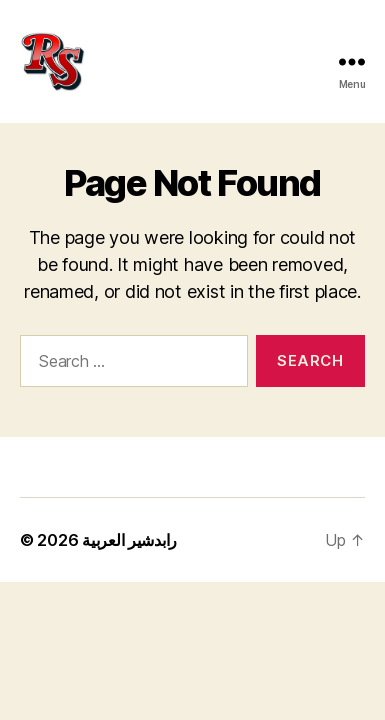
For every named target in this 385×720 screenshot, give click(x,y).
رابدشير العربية (129, 540)
